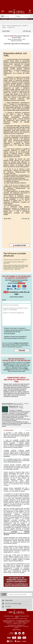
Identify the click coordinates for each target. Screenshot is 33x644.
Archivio (16, 628)
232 (9, 97)
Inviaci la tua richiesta (11, 368)
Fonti (4, 26)
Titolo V (4, 27)
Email (4, 300)
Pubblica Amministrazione (14, 506)
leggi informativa (10, 333)
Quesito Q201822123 (18, 405)
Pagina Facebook (16, 633)
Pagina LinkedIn (23, 633)
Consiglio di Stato (12, 459)
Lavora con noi (17, 630)
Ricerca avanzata (31, 16)
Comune (18, 565)
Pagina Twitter (20, 633)
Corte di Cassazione (13, 461)
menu (3, 11)
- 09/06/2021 (15, 260)
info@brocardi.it (21, 625)
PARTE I (25, 26)
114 (22, 466)
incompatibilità (19, 445)
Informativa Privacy (9, 626)
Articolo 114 (11, 27)
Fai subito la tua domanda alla (16, 582)
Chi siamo (26, 626)
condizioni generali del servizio (13, 330)
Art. (7, 31)
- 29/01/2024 (16, 267)
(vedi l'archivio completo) (16, 297)
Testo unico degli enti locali (14, 26)
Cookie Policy (19, 626)
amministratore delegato (19, 524)
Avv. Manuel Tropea (22, 619)
